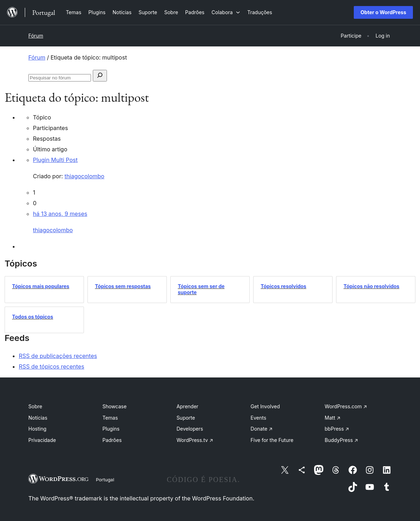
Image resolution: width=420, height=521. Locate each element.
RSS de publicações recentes (58, 356)
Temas (110, 418)
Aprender (187, 406)
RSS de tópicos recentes (52, 366)
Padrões (112, 440)
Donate (262, 429)
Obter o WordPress (383, 12)
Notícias (38, 418)
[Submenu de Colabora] (226, 12)
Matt (333, 418)
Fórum (36, 36)
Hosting (37, 429)
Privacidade (42, 440)
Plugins (111, 429)
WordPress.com (346, 406)
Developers (190, 429)
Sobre (35, 406)
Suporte (186, 418)
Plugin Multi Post (55, 160)
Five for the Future (272, 440)
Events (259, 418)
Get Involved (265, 406)
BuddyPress (341, 440)
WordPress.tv (195, 440)
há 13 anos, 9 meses (60, 214)
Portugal (105, 480)
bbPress (337, 429)
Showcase (114, 406)
